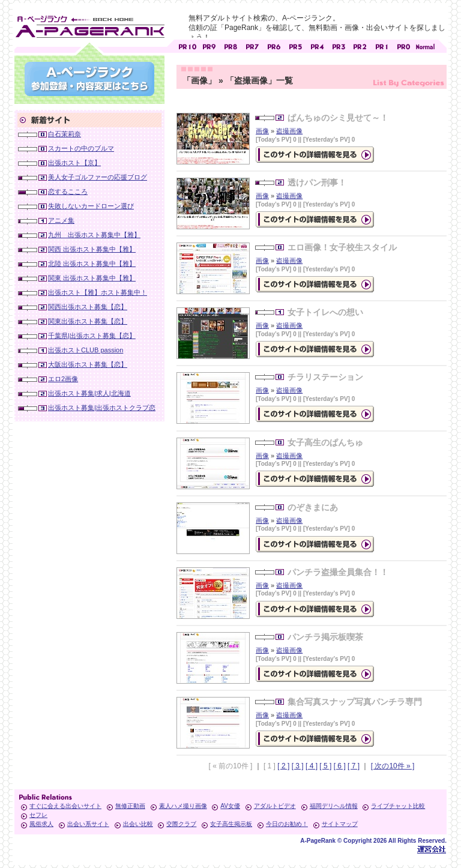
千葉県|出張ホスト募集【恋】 (92, 336)
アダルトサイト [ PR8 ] (230, 45)
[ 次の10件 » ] (393, 766)
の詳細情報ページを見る (315, 155)
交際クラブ (181, 824)
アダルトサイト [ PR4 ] (317, 45)
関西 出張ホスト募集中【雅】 (92, 249)
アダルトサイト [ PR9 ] (209, 45)
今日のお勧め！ (287, 824)
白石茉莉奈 (65, 134)
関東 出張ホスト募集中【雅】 (92, 278)
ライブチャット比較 (398, 806)
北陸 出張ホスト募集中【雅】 (92, 264)
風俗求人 (41, 824)
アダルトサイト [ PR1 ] (382, 45)
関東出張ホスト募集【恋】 (88, 321)
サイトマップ (340, 824)
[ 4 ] (312, 766)
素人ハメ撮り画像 (183, 806)
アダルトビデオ (275, 806)
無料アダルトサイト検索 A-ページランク (89, 25)
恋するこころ (68, 191)
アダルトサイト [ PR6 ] (274, 45)
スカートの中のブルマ (81, 148)
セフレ (38, 815)
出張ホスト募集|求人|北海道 (89, 393)
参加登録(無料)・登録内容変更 (89, 79)
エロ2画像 (63, 379)
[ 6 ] (340, 766)
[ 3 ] (298, 766)
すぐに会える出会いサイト (65, 806)
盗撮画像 (289, 131)
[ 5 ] (325, 766)
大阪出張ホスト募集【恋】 (88, 364)
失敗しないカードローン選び (91, 206)
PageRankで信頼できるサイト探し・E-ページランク (425, 45)
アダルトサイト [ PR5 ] (295, 45)
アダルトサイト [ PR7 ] (252, 45)
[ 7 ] (354, 766)
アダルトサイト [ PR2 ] (360, 45)
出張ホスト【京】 (74, 163)
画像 (262, 131)
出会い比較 (138, 824)
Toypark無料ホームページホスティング (432, 849)
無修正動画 (130, 806)
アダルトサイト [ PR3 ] (339, 45)
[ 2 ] (283, 766)
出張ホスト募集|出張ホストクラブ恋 (102, 408)
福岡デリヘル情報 (334, 806)
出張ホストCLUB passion (86, 350)
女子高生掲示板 (231, 824)
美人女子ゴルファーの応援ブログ (98, 177)
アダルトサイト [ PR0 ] (403, 45)
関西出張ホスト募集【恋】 (88, 307)
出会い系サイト (88, 824)
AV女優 (230, 806)
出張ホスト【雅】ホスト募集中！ (98, 292)
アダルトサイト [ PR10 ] (187, 45)
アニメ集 (61, 220)
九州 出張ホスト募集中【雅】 (94, 235)
